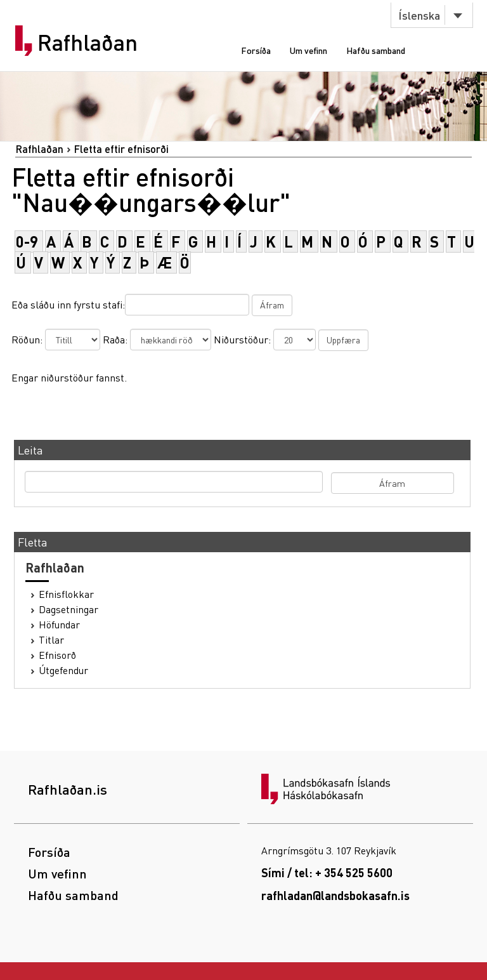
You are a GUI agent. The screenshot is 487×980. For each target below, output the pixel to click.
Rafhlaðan (88, 43)
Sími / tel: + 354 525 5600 (327, 872)
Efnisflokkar (66, 594)
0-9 (27, 242)
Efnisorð (57, 655)
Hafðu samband (376, 50)
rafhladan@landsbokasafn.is (335, 895)
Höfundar (59, 625)
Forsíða (256, 50)
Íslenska (419, 15)
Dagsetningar (68, 609)
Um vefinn (308, 50)
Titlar (51, 640)
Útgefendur (63, 670)
